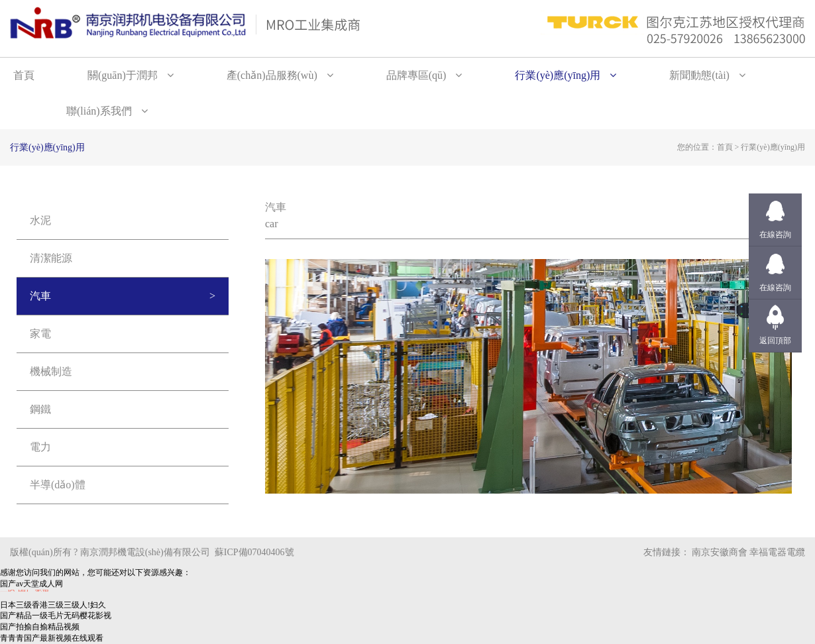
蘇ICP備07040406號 (254, 552)
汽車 (40, 296)
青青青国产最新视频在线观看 (52, 638)
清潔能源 (51, 258)
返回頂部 (775, 341)
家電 (40, 334)
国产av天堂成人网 (31, 584)
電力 (40, 447)
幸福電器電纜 (777, 552)
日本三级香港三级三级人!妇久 (53, 605)
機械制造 (51, 371)
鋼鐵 (40, 409)
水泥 (40, 220)
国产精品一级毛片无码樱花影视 (56, 616)
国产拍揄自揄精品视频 (40, 627)
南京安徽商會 (720, 552)
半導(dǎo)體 (58, 485)
